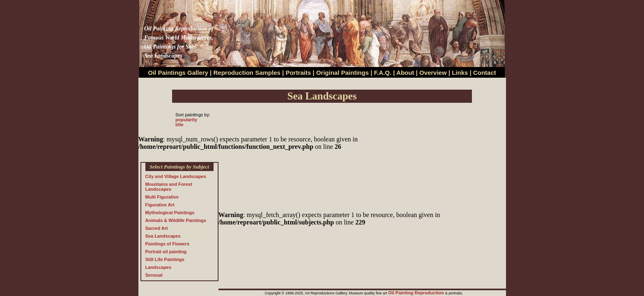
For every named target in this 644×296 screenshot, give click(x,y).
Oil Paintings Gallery (178, 73)
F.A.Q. (383, 73)
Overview (433, 73)
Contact (485, 73)
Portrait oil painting (166, 252)
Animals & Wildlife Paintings (176, 220)
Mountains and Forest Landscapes (169, 187)
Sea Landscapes (163, 236)
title (179, 125)
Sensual (154, 275)
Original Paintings (343, 73)
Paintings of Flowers (168, 244)
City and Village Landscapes (176, 176)
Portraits (298, 73)
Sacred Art (157, 228)
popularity (186, 120)
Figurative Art (160, 205)
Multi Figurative (162, 197)
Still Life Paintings (165, 259)
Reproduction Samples (247, 73)
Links (461, 73)
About (405, 73)
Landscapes (159, 267)
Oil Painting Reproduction (417, 293)
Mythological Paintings (170, 213)
